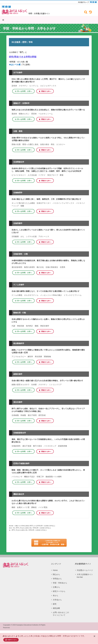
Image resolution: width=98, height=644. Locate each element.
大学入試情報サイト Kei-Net (85, 576)
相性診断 (56, 608)
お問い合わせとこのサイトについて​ (61, 614)
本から (56, 596)
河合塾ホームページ (85, 570)
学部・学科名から (60, 583)
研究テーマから (59, 591)
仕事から (56, 587)
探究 (55, 604)
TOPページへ (11, 640)
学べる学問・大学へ (23, 91)
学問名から (57, 579)
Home (55, 570)
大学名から (57, 600)
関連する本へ (45, 91)
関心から (56, 574)
